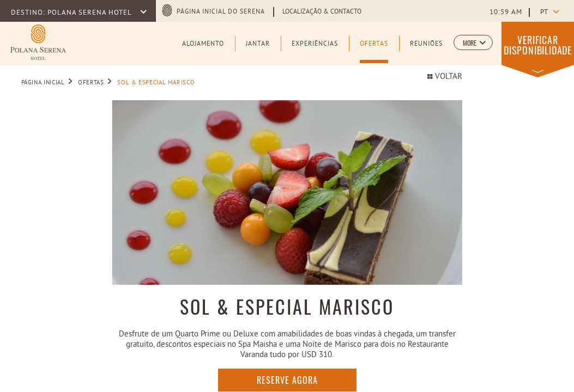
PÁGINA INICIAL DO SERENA (221, 12)
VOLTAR (445, 77)
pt (544, 13)
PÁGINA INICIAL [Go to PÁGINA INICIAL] (43, 83)
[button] (473, 42)
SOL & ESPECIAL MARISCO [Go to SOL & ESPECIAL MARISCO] (156, 83)
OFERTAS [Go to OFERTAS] (91, 83)
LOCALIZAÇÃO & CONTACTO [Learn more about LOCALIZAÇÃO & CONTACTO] (322, 12)
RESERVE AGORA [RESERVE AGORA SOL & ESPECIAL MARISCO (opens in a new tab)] (287, 380)
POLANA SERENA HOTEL (90, 13)
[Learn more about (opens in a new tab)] (38, 42)
